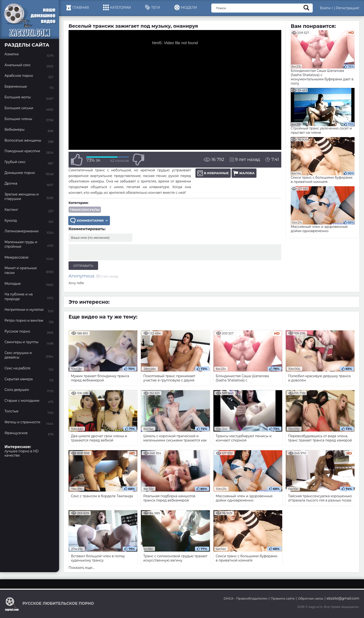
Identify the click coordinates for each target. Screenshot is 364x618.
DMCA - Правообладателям (245, 598)
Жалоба (244, 173)
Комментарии (89, 221)
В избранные (213, 173)
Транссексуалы (85, 210)
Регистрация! (348, 8)
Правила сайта (283, 598)
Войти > (327, 8)
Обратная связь (310, 598)
